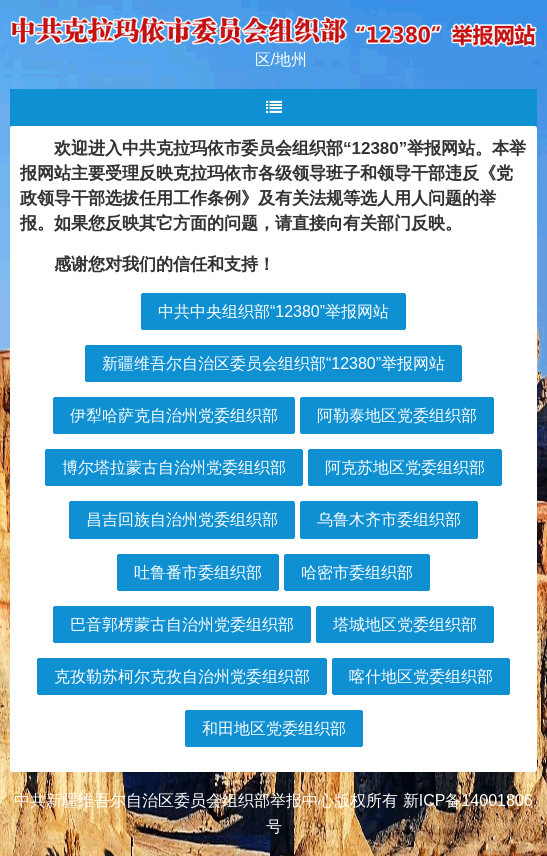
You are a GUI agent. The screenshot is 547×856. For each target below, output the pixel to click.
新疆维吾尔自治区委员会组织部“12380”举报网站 (273, 363)
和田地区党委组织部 (274, 728)
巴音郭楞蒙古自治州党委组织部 (182, 624)
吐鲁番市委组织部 (198, 572)
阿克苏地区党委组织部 (405, 467)
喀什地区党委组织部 (421, 676)
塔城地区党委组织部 (405, 624)
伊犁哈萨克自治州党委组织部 (174, 415)
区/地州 (281, 59)
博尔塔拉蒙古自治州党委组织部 (174, 467)
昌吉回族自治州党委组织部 (182, 519)
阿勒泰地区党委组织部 (397, 415)
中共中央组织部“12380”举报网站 (273, 311)
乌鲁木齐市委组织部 (389, 519)
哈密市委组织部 (357, 572)
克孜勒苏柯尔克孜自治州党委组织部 (182, 676)
